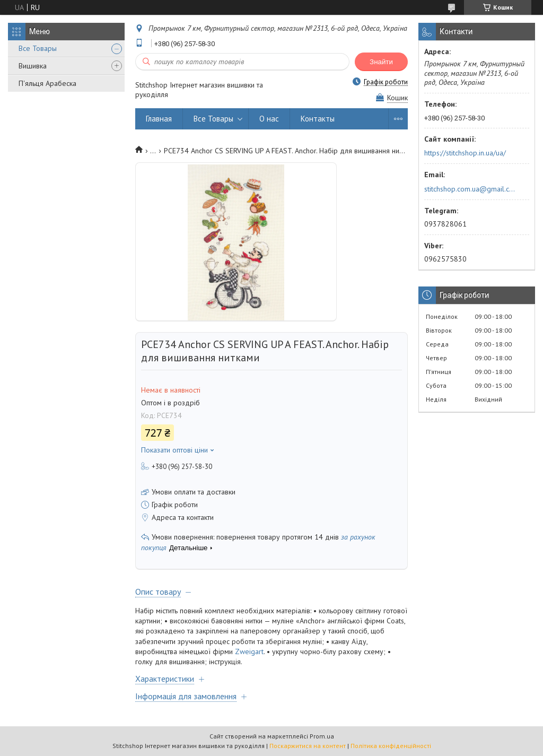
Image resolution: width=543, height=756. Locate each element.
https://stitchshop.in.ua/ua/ (465, 153)
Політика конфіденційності (391, 746)
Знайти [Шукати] (381, 62)
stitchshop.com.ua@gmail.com (471, 189)
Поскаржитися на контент (308, 746)
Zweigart (249, 651)
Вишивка (33, 66)
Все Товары (38, 48)
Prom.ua (322, 736)
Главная (159, 119)
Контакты (318, 119)
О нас (269, 119)
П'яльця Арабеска (47, 83)
